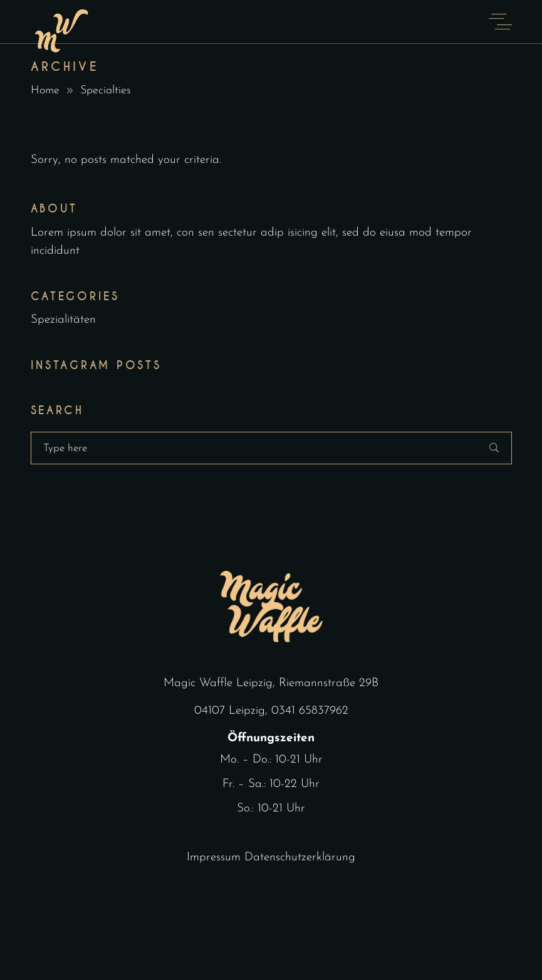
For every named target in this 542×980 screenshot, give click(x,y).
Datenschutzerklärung (300, 857)
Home (45, 91)
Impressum (214, 857)
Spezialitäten (63, 320)
